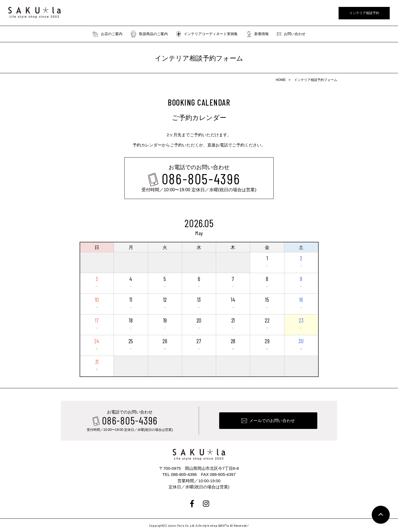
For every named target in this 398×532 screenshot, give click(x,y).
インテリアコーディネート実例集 (207, 34)
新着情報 (257, 34)
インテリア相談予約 (364, 13)
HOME (281, 80)
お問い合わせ (291, 34)
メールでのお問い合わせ (272, 420)
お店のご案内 (108, 34)
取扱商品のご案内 (149, 34)
